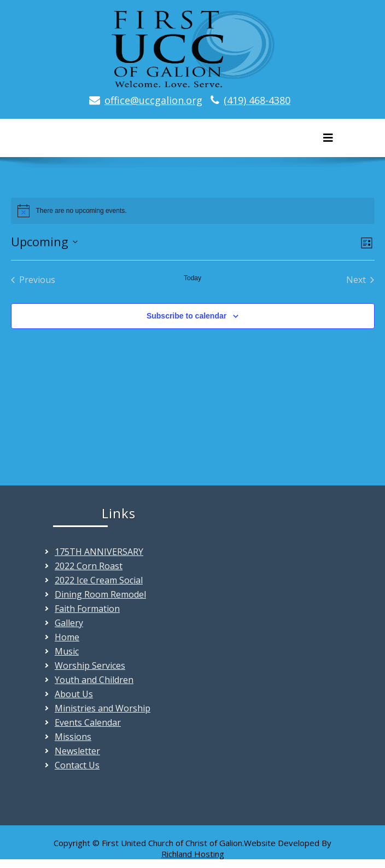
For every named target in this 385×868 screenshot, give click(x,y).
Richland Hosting (193, 854)
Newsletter (77, 751)
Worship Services (90, 666)
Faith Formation (87, 609)
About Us (74, 694)
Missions (73, 737)
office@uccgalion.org (153, 100)
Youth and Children (94, 680)
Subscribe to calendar (186, 316)
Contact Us (77, 765)
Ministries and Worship (103, 708)
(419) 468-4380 (257, 100)
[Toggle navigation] (328, 138)
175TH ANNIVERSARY (99, 552)
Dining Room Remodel (100, 594)
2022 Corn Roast (89, 566)
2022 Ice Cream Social (99, 580)
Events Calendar (88, 722)
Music (67, 651)
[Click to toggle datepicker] (44, 242)
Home (67, 637)
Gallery (69, 623)
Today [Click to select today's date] (192, 278)
